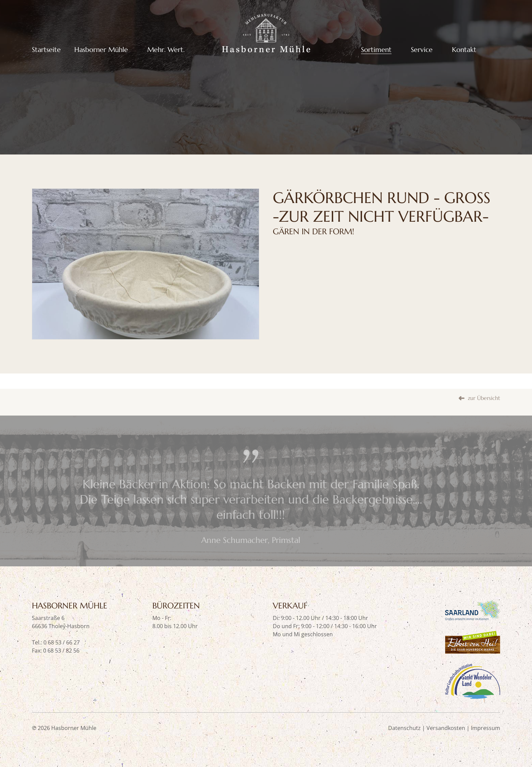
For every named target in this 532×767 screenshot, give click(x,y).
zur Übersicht (484, 413)
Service (422, 50)
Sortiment (376, 50)
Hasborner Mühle (101, 50)
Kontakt (464, 50)
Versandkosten (446, 728)
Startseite (46, 50)
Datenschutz (404, 728)
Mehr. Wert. (166, 50)
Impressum (486, 728)
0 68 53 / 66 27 (62, 642)
